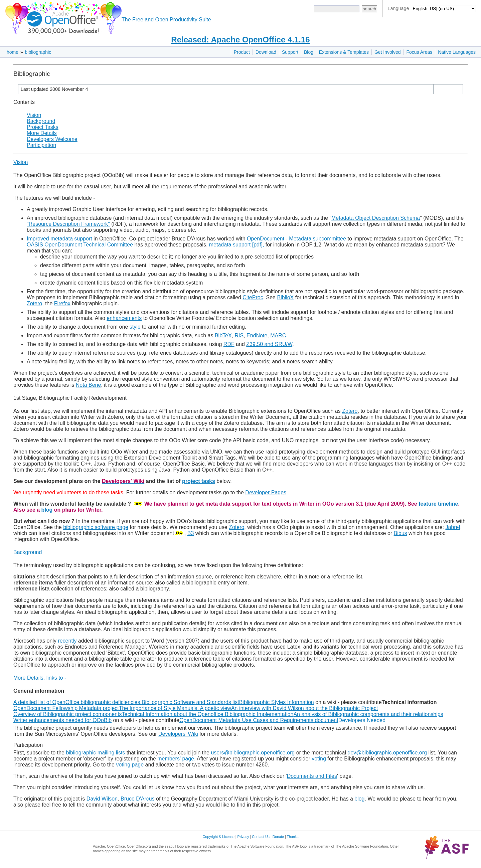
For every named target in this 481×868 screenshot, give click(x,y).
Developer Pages (266, 492)
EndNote (257, 335)
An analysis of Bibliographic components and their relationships (368, 714)
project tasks (199, 481)
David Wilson (102, 799)
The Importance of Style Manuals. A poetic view (175, 708)
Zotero (34, 303)
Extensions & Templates (344, 52)
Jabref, (453, 527)
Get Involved (388, 52)
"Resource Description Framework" (68, 224)
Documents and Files (312, 776)
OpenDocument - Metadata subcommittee (296, 239)
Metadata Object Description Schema (376, 218)
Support (290, 52)
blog (47, 510)
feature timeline (438, 504)
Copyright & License (219, 837)
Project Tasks (43, 127)
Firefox (62, 303)
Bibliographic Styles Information (277, 702)
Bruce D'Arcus (138, 799)
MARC (278, 335)
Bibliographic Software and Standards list (190, 702)
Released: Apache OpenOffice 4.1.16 (240, 40)
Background (41, 121)
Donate (278, 837)
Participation (41, 145)
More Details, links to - (40, 678)
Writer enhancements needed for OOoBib (62, 720)
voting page (130, 765)
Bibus (400, 533)
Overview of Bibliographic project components (68, 714)
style (135, 327)
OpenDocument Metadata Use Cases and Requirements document (259, 720)
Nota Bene (89, 385)
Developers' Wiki (178, 734)
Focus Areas (419, 52)
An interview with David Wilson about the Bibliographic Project (304, 708)
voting (319, 759)
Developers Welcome (52, 139)
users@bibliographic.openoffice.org (253, 753)
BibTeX (223, 335)
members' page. (176, 759)
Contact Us (261, 837)
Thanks (293, 837)
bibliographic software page (96, 527)
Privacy (243, 837)
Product (242, 52)
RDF (229, 344)
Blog (309, 52)
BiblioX (285, 297)
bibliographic (38, 52)
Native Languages (457, 52)
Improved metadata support (59, 239)
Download (266, 52)
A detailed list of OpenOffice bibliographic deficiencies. (77, 702)
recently (67, 641)
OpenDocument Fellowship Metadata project (66, 708)
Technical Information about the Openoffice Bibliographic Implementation (208, 714)
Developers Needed (362, 720)
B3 (191, 533)
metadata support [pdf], (237, 245)
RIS (239, 335)
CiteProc (253, 297)
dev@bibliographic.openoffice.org (387, 753)
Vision (34, 115)
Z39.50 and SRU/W (269, 344)
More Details (42, 133)
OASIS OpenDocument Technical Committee (80, 245)
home (13, 52)
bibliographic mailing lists (95, 753)
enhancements (124, 318)
